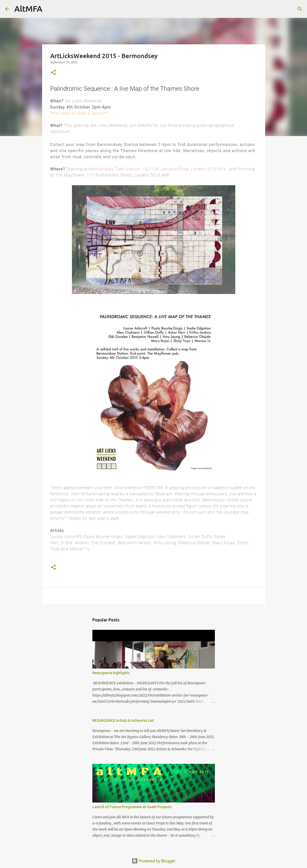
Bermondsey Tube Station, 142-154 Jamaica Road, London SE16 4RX (158, 169)
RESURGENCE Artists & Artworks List (123, 720)
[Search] (50, 9)
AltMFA (28, 9)
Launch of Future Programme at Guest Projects (132, 807)
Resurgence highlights (111, 673)
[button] (53, 73)
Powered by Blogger (154, 861)
